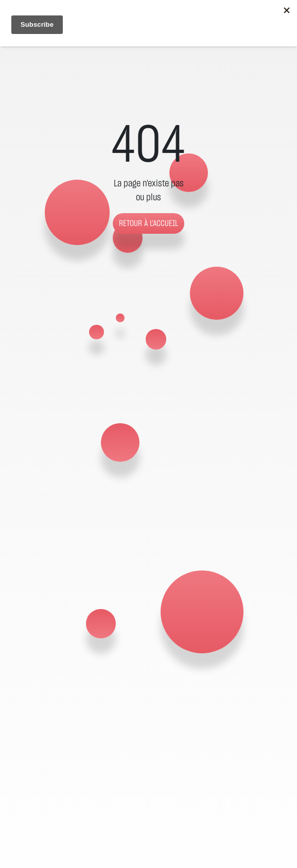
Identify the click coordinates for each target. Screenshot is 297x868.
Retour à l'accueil (148, 223)
